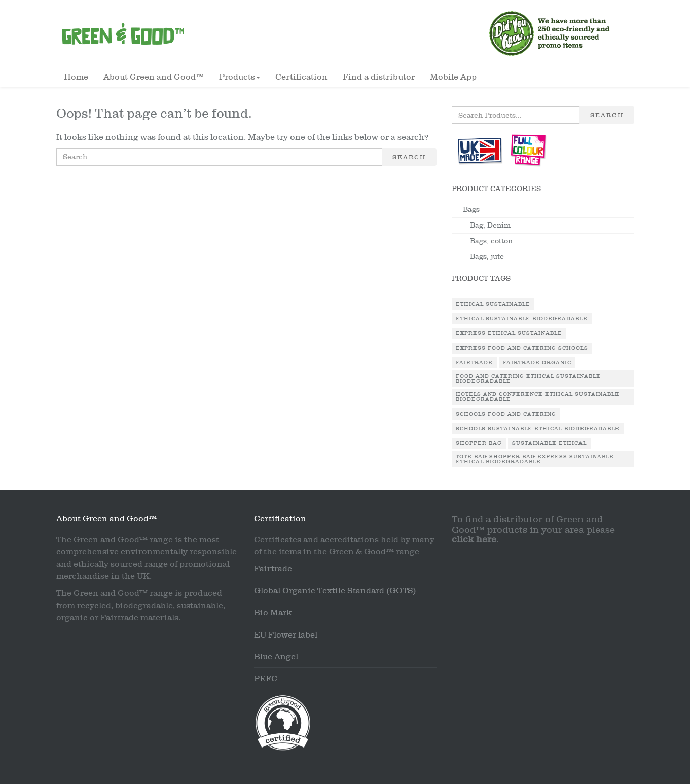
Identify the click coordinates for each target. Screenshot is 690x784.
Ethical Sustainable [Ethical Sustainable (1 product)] (493, 304)
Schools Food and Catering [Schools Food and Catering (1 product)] (506, 414)
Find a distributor (379, 77)
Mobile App (453, 77)
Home (76, 77)
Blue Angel (276, 657)
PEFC (266, 679)
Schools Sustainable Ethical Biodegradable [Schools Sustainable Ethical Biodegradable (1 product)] (538, 429)
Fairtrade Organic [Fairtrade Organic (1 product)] (537, 363)
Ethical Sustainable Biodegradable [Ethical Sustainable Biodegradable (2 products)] (522, 319)
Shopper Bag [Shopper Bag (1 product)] (479, 443)
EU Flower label (286, 635)
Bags (471, 210)
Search (409, 157)
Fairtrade (273, 569)
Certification (301, 77)
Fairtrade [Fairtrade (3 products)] (474, 363)
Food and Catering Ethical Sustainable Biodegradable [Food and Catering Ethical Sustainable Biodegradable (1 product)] (528, 379)
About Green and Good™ (154, 77)
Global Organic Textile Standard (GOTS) (335, 591)
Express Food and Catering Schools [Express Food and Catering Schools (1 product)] (522, 348)
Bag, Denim (490, 225)
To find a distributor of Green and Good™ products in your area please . (533, 530)
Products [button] (240, 77)
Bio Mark (273, 613)
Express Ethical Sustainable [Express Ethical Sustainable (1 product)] (509, 333)
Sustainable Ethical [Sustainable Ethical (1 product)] (549, 443)
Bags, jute (487, 257)
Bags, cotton (491, 241)
